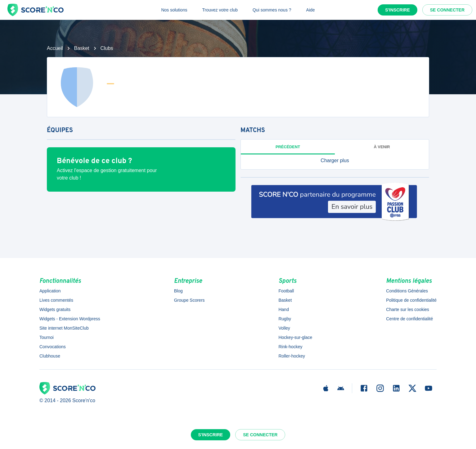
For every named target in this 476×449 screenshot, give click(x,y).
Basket (82, 48)
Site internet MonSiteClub (64, 328)
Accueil (55, 48)
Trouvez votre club (220, 10)
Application (50, 291)
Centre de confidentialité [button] (409, 319)
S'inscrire (397, 10)
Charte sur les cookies (408, 309)
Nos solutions (174, 10)
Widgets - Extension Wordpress (70, 319)
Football (286, 291)
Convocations (53, 347)
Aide (311, 10)
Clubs (107, 48)
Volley (284, 328)
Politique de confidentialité (411, 300)
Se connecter (447, 10)
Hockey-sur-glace (295, 337)
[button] (335, 161)
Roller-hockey (292, 356)
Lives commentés (56, 300)
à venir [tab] (382, 147)
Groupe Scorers (189, 300)
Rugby (285, 319)
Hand (283, 309)
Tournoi (47, 337)
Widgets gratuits (55, 309)
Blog (178, 291)
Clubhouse (50, 356)
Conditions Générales (407, 291)
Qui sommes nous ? (272, 10)
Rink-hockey (290, 347)
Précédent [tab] (288, 147)
